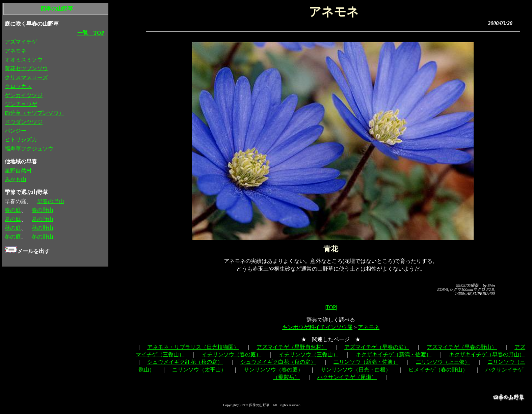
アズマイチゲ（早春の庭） (377, 347)
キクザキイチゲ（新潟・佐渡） (394, 354)
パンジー (16, 131)
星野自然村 (18, 171)
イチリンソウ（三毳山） (309, 354)
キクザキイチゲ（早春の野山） (487, 354)
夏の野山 (43, 219)
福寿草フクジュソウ (29, 149)
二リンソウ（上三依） (443, 362)
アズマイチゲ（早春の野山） (462, 347)
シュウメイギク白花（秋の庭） (278, 362)
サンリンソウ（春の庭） (273, 370)
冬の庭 (13, 237)
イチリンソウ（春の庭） (232, 354)
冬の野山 (43, 237)
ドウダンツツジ (24, 122)
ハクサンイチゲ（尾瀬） (347, 377)
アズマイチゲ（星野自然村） (292, 347)
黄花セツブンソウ (26, 68)
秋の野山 (43, 228)
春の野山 (43, 210)
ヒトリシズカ (21, 140)
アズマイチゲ (21, 42)
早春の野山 (51, 201)
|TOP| (331, 307)
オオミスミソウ (24, 60)
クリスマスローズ (26, 77)
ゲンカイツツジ (24, 95)
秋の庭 (13, 228)
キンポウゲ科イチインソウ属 (317, 327)
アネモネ (369, 327)
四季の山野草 (57, 9)
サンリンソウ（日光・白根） (356, 370)
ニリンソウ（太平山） (199, 370)
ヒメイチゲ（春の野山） (438, 370)
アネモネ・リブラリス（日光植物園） (193, 347)
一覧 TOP (91, 33)
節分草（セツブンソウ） (34, 113)
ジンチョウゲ (21, 104)
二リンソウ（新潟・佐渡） (366, 362)
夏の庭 (13, 219)
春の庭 (13, 210)
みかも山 (16, 179)
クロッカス (18, 86)
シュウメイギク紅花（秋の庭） (185, 362)
